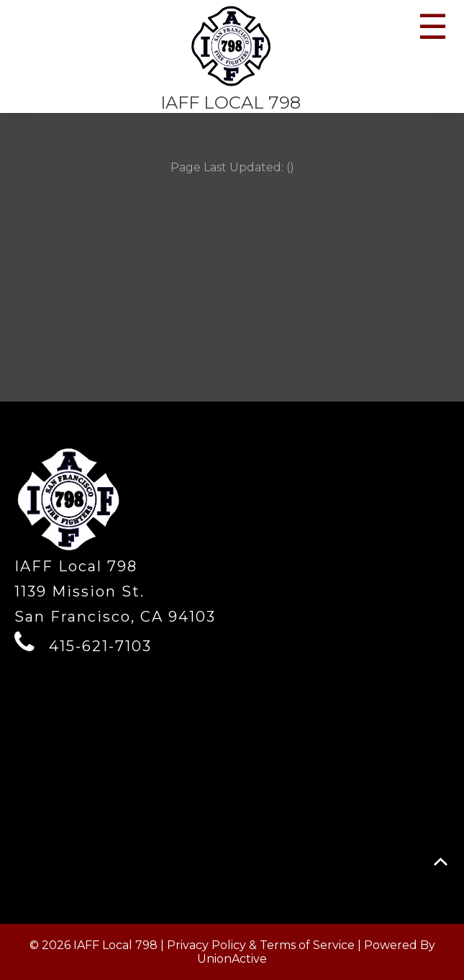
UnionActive (232, 959)
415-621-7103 (100, 646)
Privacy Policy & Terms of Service (261, 945)
